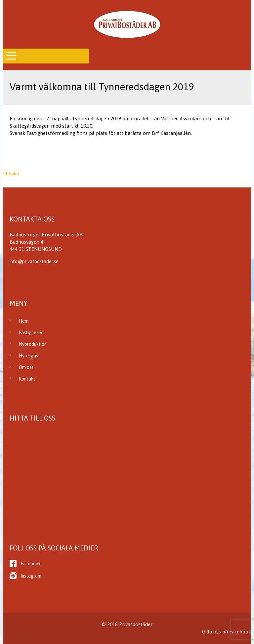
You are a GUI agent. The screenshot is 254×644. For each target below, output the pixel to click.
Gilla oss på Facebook (227, 632)
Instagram (31, 576)
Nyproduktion (33, 344)
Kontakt (27, 379)
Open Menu (35, 56)
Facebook (31, 564)
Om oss (26, 367)
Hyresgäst (29, 356)
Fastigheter (31, 333)
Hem (24, 321)
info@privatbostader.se (34, 262)
